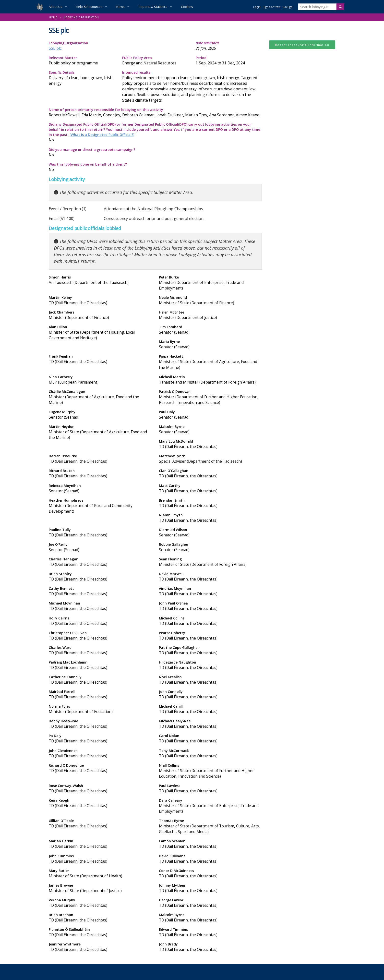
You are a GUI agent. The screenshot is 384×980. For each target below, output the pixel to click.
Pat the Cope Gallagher (210, 650)
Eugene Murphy (100, 415)
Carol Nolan (210, 739)
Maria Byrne (210, 345)
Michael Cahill (210, 709)
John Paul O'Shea (210, 606)
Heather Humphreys (100, 506)
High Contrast (271, 7)
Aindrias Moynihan (210, 591)
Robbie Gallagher (210, 547)
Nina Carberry (100, 380)
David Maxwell (210, 577)
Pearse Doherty (210, 636)
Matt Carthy (210, 489)
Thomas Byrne (210, 826)
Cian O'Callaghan (210, 474)
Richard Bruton (100, 474)
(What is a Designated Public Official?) (102, 135)
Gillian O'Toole (100, 824)
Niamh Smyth (210, 518)
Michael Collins (210, 621)
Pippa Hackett (210, 362)
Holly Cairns (100, 621)
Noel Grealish (210, 680)
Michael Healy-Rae (210, 724)
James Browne (100, 888)
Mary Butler (100, 874)
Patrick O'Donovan (210, 397)
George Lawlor (210, 903)
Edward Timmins (210, 932)
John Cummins (100, 859)
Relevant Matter (82, 61)
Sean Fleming (210, 562)
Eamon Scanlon (210, 844)
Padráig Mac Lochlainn (100, 665)
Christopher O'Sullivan (100, 636)
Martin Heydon (100, 432)
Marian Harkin (100, 844)
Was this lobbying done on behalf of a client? (100, 167)
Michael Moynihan (100, 606)
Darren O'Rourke (100, 459)
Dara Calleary (210, 806)
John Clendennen (100, 754)
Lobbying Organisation (81, 17)
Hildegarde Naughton (210, 665)
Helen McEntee (210, 315)
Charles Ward (100, 650)
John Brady (210, 947)
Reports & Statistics (153, 7)
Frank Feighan (100, 359)
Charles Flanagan (100, 562)
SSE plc (55, 48)
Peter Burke (210, 283)
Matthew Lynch (210, 459)
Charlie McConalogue (100, 397)
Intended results (192, 87)
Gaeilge (287, 7)
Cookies (187, 7)
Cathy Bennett (100, 591)
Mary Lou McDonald (210, 444)
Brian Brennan (100, 918)
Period (229, 61)
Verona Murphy (100, 903)
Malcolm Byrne (210, 430)
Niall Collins (210, 771)
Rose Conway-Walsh (100, 789)
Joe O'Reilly (100, 547)
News (120, 7)
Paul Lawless (210, 789)
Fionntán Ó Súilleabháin (100, 932)
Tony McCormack (210, 754)
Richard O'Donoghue (100, 768)
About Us (55, 7)
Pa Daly (100, 739)
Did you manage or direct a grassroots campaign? (100, 152)
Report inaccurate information (302, 45)
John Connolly (210, 695)
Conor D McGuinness (210, 874)
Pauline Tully (100, 533)
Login (257, 7)
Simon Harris (100, 280)
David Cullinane (210, 859)
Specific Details (82, 78)
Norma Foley (100, 709)
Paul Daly (210, 415)
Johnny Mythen (210, 888)
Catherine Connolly (100, 680)
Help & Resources (89, 7)
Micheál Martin (210, 380)
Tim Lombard (210, 330)
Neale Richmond (210, 300)
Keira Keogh (100, 803)
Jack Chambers (100, 315)
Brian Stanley (100, 577)
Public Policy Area (155, 61)
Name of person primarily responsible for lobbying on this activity (155, 113)
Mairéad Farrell (100, 695)
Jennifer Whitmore (100, 947)
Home (53, 17)
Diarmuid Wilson (210, 533)
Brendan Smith (210, 503)
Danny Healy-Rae (100, 724)
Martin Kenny (100, 300)
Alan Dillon (100, 333)
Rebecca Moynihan (100, 489)
